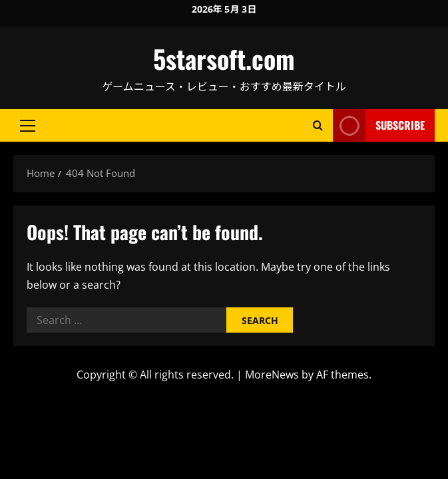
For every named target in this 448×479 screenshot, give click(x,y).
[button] (28, 126)
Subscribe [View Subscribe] (379, 125)
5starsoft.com (224, 59)
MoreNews (272, 375)
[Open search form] (318, 125)
